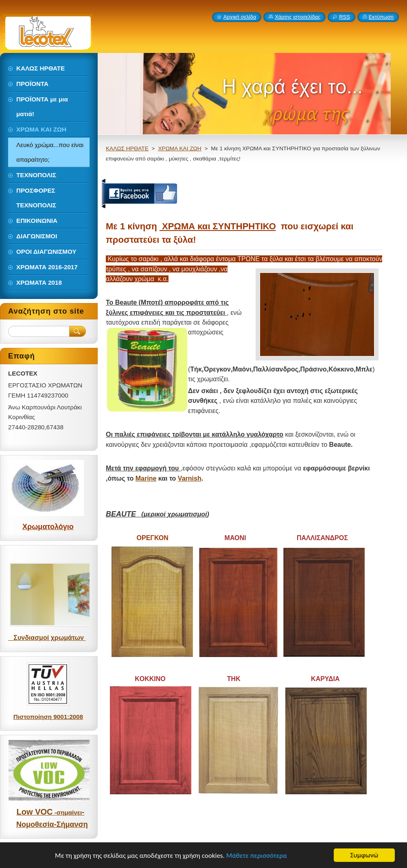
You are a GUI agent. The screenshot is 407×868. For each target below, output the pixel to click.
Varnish (190, 478)
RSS (345, 17)
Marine (146, 478)
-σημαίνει (67, 812)
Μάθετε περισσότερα (257, 856)
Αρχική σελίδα (240, 17)
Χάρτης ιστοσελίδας (298, 17)
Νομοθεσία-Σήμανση (52, 824)
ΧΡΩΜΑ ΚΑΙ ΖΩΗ (179, 148)
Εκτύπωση (381, 17)
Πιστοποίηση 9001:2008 (48, 717)
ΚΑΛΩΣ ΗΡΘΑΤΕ (127, 148)
